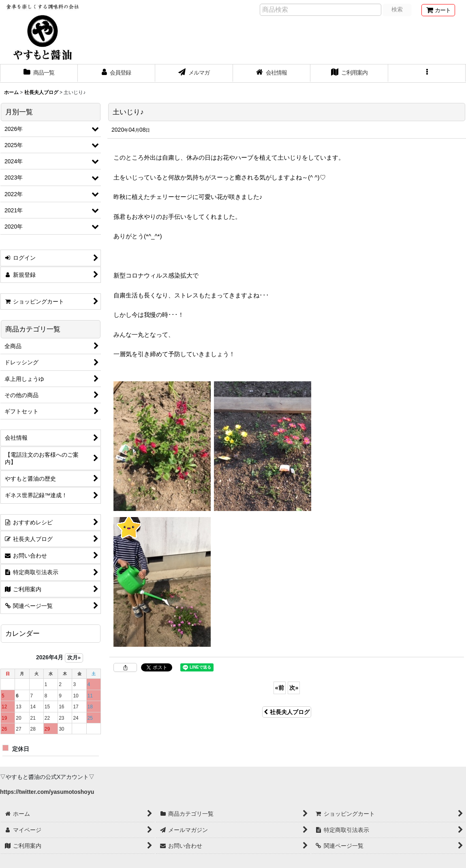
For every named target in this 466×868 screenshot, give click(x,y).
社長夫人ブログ (287, 712)
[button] (427, 73)
